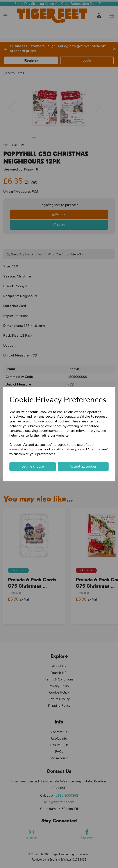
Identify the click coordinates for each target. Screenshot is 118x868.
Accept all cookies (83, 467)
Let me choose (33, 467)
